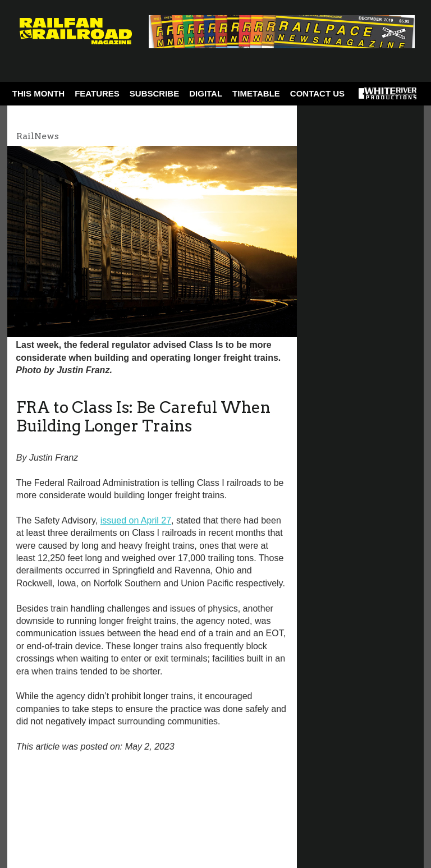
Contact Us (317, 93)
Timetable (256, 93)
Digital (206, 93)
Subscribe (154, 93)
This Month (38, 93)
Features (97, 93)
